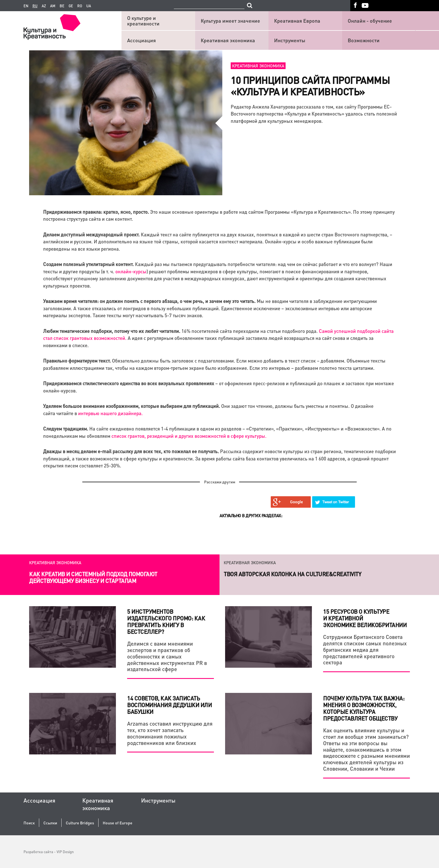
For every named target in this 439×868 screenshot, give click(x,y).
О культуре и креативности (143, 21)
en (26, 6)
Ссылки (50, 823)
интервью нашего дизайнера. (110, 413)
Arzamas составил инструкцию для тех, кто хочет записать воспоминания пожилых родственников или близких (170, 733)
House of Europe (118, 823)
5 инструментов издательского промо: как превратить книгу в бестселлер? (166, 622)
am (53, 6)
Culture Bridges (80, 823)
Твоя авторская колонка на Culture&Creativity (292, 574)
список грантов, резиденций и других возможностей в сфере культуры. (189, 436)
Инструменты (290, 40)
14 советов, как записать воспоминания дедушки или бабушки (169, 705)
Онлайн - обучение (370, 21)
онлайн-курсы (131, 271)
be (62, 6)
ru (35, 6)
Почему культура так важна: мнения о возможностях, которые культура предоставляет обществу (364, 708)
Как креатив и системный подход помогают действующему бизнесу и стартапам (93, 577)
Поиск (29, 823)
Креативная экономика (228, 40)
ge (71, 6)
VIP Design (65, 852)
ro (80, 6)
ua (89, 6)
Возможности (364, 40)
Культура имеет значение (230, 21)
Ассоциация (142, 40)
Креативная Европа (297, 21)
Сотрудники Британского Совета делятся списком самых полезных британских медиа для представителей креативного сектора (365, 650)
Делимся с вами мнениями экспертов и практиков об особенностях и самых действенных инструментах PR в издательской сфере (167, 656)
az (44, 6)
